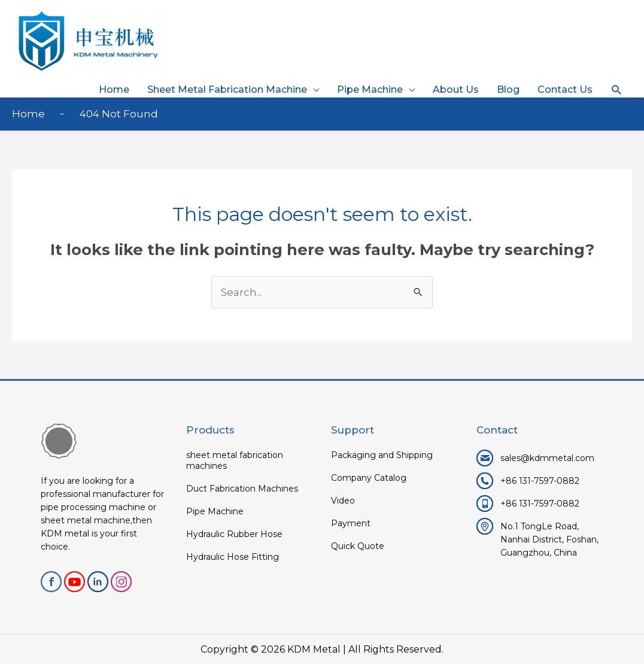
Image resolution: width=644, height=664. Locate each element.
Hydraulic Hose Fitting (233, 557)
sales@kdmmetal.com (547, 458)
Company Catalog (369, 478)
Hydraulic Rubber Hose (234, 534)
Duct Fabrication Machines (242, 489)
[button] (617, 90)
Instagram (121, 582)
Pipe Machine (215, 511)
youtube (75, 582)
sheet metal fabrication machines (235, 460)
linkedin (98, 582)
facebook (51, 582)
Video (343, 501)
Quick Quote (358, 546)
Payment (351, 523)
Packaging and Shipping (382, 455)
